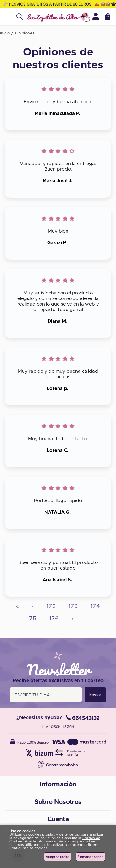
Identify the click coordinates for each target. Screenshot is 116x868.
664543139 (83, 718)
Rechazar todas (90, 857)
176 (54, 619)
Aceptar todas (58, 857)
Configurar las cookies (28, 848)
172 (51, 606)
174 (95, 606)
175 (32, 619)
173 (73, 606)
